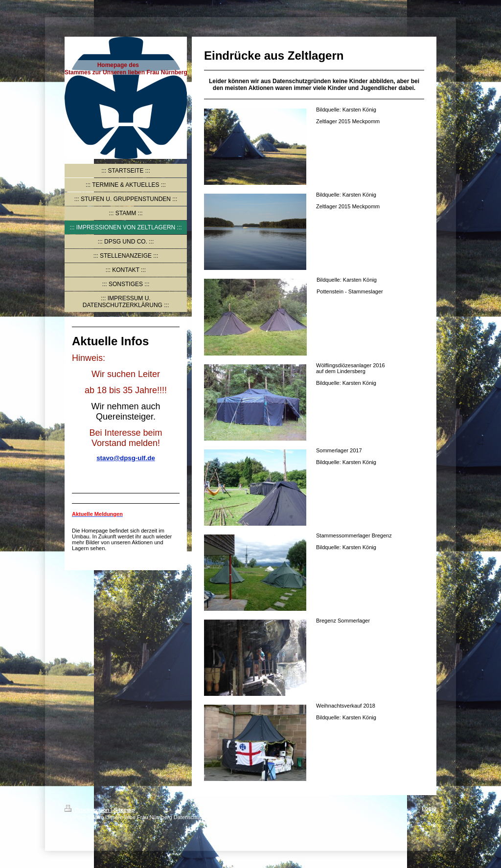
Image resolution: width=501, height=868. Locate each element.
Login (429, 808)
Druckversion (88, 810)
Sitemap (124, 810)
